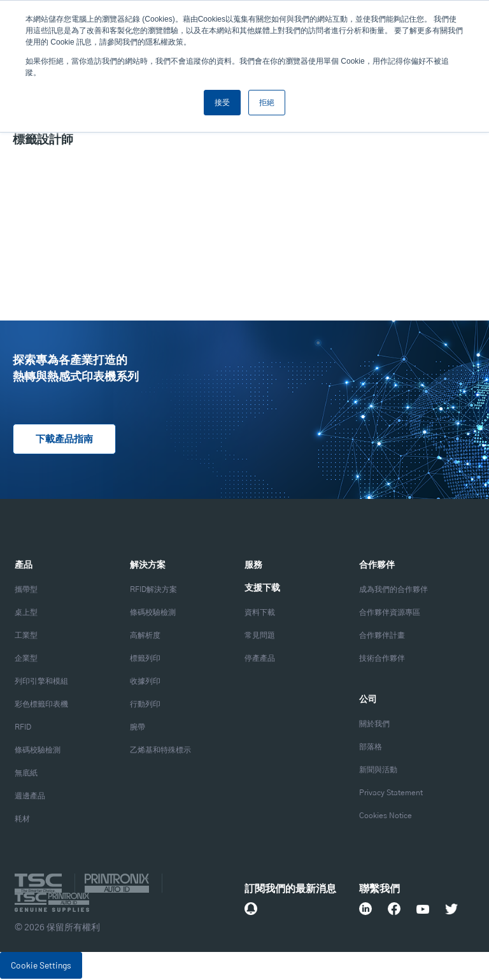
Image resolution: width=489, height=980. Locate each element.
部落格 (371, 748)
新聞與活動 (378, 771)
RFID (23, 728)
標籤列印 (145, 659)
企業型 (26, 659)
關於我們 (374, 725)
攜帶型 (26, 591)
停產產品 (260, 659)
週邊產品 (30, 797)
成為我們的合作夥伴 (393, 591)
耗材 (22, 820)
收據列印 (145, 682)
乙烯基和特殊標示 (160, 751)
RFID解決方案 (153, 591)
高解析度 (145, 637)
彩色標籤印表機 (41, 705)
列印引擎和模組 (41, 682)
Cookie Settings (41, 966)
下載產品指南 (66, 440)
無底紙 (26, 774)
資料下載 (260, 614)
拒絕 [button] (267, 103)
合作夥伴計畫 (382, 637)
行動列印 (145, 705)
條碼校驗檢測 (38, 751)
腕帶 (138, 728)
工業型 (26, 637)
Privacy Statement (391, 794)
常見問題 (260, 637)
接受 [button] (222, 103)
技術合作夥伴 (382, 659)
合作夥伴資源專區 (390, 614)
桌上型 (26, 614)
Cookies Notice (386, 817)
